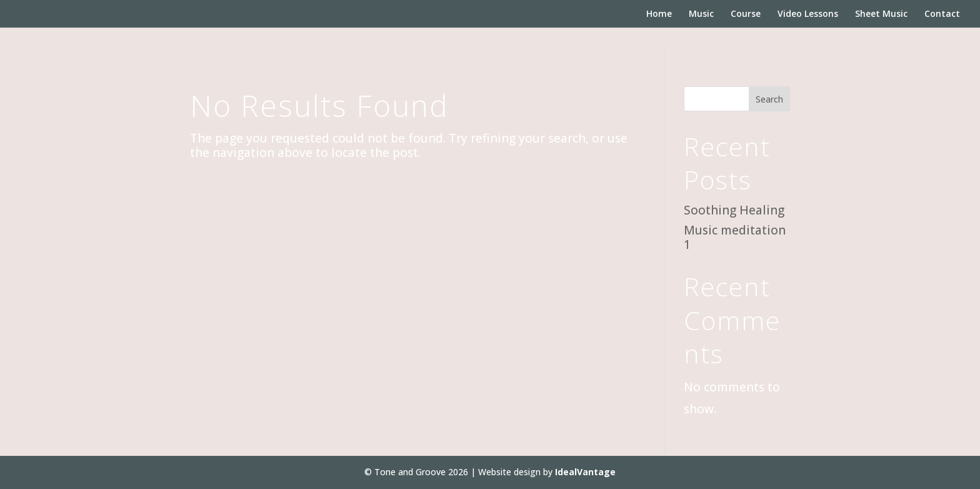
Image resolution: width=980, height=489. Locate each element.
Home (659, 14)
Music (701, 14)
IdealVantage (585, 472)
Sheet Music (881, 14)
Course (746, 14)
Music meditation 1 (735, 237)
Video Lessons (808, 14)
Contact (942, 14)
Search (769, 99)
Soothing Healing (734, 210)
